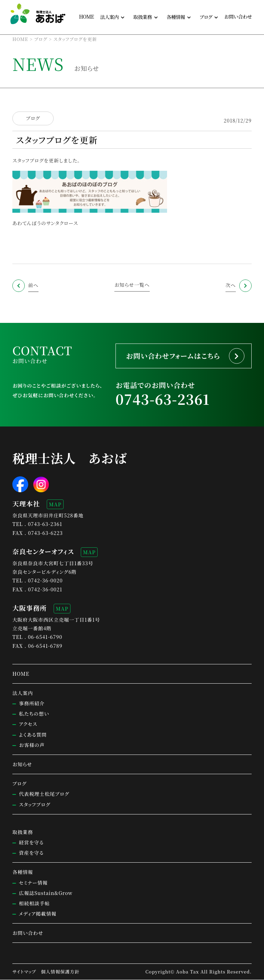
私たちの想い (34, 714)
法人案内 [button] (109, 17)
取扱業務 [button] (143, 17)
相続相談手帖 (34, 904)
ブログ (33, 118)
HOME (86, 17)
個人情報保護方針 (60, 972)
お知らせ (22, 765)
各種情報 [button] (176, 17)
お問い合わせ (238, 17)
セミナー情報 (33, 883)
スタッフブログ (28, 160)
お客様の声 (32, 745)
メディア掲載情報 (38, 914)
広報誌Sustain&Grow (46, 893)
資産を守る (31, 853)
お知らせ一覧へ (132, 285)
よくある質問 (33, 735)
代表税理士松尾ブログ (44, 794)
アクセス (28, 724)
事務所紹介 (32, 704)
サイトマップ (24, 972)
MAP (55, 505)
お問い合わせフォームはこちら (173, 356)
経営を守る (31, 843)
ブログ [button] (206, 17)
